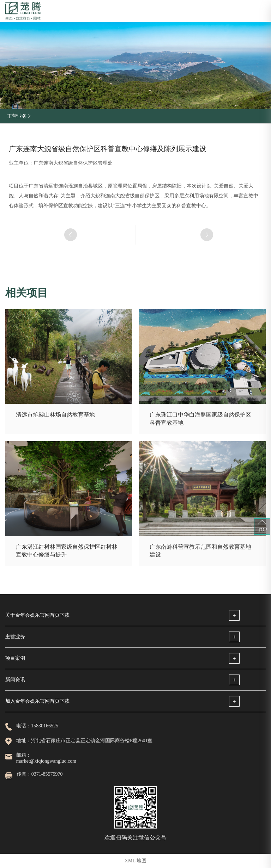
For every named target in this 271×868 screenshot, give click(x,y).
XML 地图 (135, 861)
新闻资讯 (15, 680)
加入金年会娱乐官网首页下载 (37, 701)
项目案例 (15, 658)
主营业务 (15, 637)
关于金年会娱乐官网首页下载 (37, 615)
